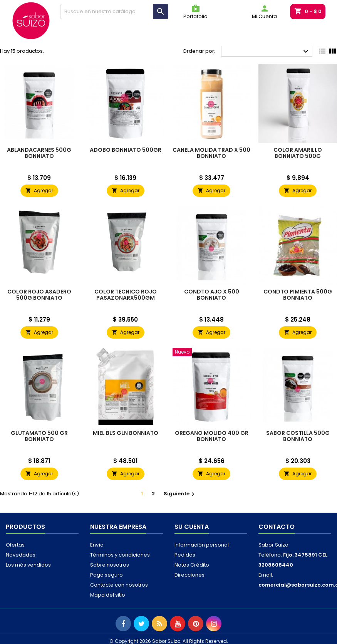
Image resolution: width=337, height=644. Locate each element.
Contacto (277, 527)
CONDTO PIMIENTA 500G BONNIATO (298, 295)
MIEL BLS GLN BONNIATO (126, 433)
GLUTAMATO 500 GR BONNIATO (39, 436)
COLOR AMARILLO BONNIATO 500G (298, 153)
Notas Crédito (192, 565)
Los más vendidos (28, 565)
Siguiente (180, 494)
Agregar (39, 190)
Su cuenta (192, 527)
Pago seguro (106, 575)
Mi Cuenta (264, 12)
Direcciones (189, 575)
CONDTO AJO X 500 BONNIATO (212, 295)
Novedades (21, 555)
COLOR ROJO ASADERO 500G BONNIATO (39, 295)
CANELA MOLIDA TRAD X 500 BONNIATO (211, 153)
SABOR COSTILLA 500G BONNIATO (298, 436)
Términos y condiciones (120, 555)
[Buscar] (114, 12)
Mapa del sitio (108, 595)
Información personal (202, 545)
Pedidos (185, 555)
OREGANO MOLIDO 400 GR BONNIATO (212, 436)
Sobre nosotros (110, 565)
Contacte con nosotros (119, 585)
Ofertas (15, 545)
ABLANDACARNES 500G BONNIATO (39, 153)
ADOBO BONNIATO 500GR (126, 150)
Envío (97, 545)
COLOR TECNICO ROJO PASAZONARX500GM (126, 295)
